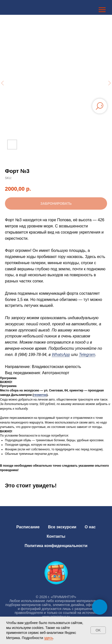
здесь (48, 638)
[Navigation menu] (102, 10)
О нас (90, 527)
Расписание (28, 527)
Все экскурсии (62, 527)
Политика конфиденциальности (56, 546)
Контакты (56, 536)
